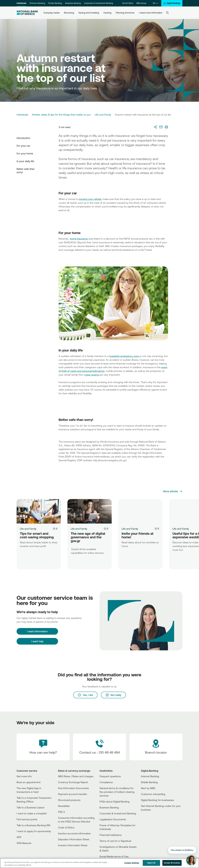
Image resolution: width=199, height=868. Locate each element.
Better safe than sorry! (26, 171)
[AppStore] (151, 817)
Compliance (106, 782)
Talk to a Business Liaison (31, 807)
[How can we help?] (43, 747)
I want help (37, 641)
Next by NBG (148, 788)
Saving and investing (89, 13)
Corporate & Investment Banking (98, 3)
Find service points (27, 819)
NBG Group (141, 3)
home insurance (79, 239)
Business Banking (73, 3)
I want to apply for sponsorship (34, 831)
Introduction (23, 138)
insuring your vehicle (90, 199)
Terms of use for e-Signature (115, 841)
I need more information (151, 13)
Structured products (69, 800)
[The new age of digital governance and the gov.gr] (90, 511)
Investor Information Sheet (73, 845)
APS (19, 837)
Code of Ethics (66, 827)
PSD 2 (61, 812)
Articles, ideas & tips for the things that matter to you (61, 115)
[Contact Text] (99, 747)
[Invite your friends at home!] (140, 511)
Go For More (128, 3)
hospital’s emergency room (125, 356)
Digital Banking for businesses (157, 800)
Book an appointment (29, 782)
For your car (23, 146)
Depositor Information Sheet (74, 839)
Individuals (21, 3)
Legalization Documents (113, 819)
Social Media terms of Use (114, 856)
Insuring (107, 13)
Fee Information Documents (73, 788)
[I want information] (37, 631)
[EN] (155, 3)
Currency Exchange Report (73, 782)
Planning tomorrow (125, 13)
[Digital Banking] (172, 3)
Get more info (24, 776)
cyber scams (92, 375)
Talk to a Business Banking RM (33, 825)
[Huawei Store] (151, 822)
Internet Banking (150, 776)
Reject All (151, 863)
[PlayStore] (151, 819)
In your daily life (25, 161)
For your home (25, 153)
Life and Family (103, 115)
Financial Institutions (111, 835)
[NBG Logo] (27, 13)
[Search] (167, 13)
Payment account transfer (73, 794)
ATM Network (24, 843)
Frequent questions (110, 776)
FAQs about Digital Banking (114, 801)
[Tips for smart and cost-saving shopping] (39, 511)
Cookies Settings (132, 863)
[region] (99, 863)
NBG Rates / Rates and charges (76, 776)
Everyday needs (52, 13)
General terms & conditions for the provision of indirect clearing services (117, 792)
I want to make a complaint (32, 813)
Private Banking (55, 3)
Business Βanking (109, 807)
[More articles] (173, 491)
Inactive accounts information (74, 833)
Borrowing (69, 13)
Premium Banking (37, 3)
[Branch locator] (156, 747)
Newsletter (64, 806)
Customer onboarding (153, 794)
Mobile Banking (149, 782)
